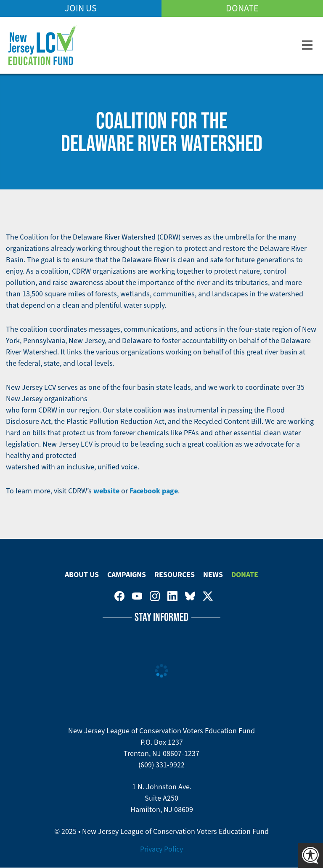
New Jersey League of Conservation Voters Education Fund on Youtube (137, 596)
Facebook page (154, 491)
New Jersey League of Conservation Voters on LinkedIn (172, 596)
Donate (242, 8)
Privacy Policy (161, 849)
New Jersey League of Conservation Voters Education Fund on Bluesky (190, 596)
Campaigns (127, 575)
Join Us (81, 8)
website (106, 491)
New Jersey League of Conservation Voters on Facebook (119, 596)
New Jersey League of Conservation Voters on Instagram (155, 596)
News (213, 575)
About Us (82, 575)
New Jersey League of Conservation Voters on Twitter (208, 596)
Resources (175, 575)
